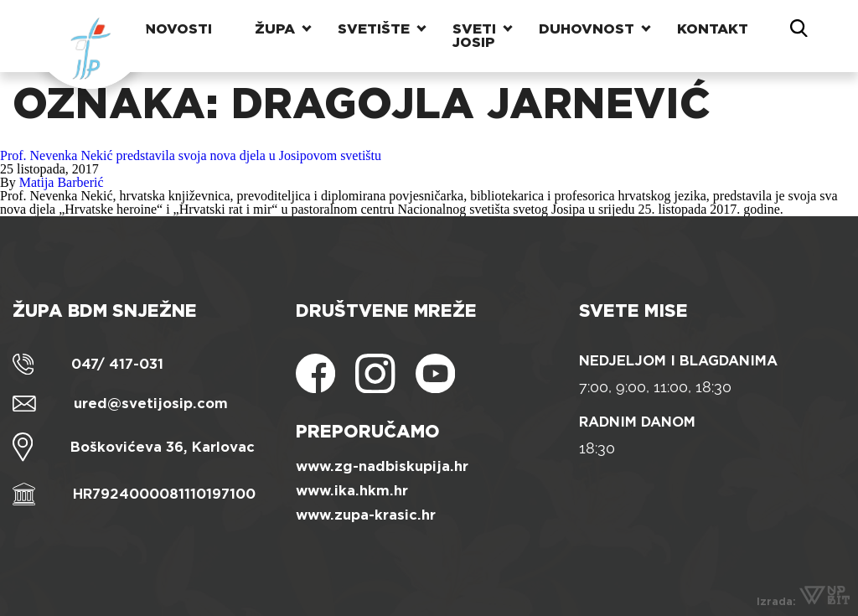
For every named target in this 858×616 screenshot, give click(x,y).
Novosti (178, 29)
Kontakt (713, 29)
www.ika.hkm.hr (352, 491)
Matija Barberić (62, 182)
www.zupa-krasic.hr (366, 515)
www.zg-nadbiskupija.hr (382, 466)
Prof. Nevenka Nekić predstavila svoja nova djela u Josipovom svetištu (191, 155)
